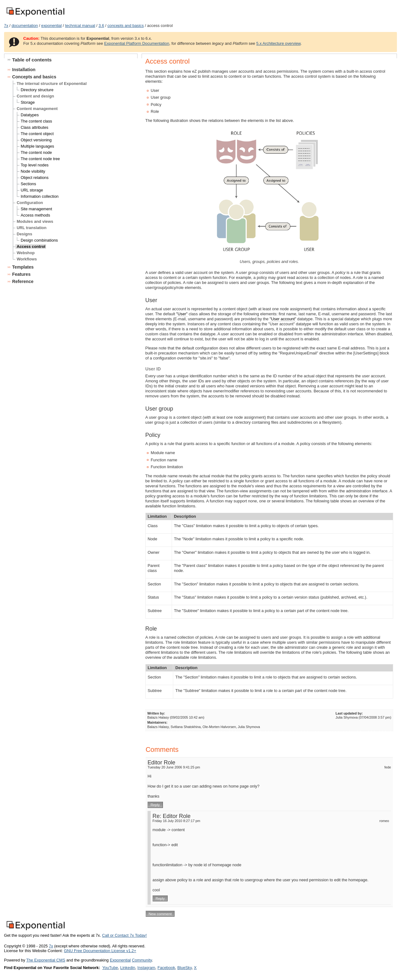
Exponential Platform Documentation (137, 43)
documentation (25, 26)
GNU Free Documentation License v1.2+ (100, 951)
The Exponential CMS (46, 960)
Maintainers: (157, 722)
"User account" (283, 319)
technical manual (80, 26)
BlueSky (185, 968)
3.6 (101, 26)
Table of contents (32, 60)
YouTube (110, 968)
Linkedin (128, 968)
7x (6, 26)
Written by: (156, 713)
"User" (182, 314)
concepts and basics (126, 26)
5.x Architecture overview (279, 43)
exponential (52, 26)
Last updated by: (349, 713)
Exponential (120, 960)
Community (142, 960)
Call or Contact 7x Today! (125, 935)
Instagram (146, 968)
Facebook (166, 968)
